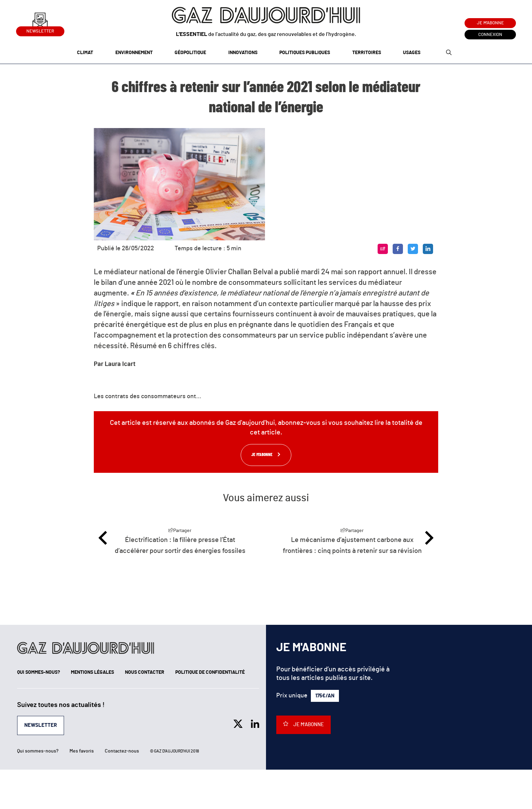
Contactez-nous (122, 751)
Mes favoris (82, 751)
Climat (85, 53)
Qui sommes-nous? (39, 672)
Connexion (490, 35)
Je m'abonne (490, 23)
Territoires (367, 53)
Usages (412, 53)
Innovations (243, 53)
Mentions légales (92, 672)
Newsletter (40, 30)
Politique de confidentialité (210, 672)
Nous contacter (145, 672)
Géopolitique (190, 53)
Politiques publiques (305, 53)
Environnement (134, 53)
